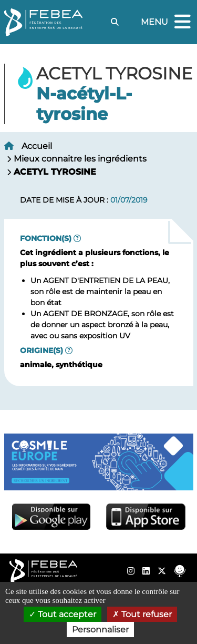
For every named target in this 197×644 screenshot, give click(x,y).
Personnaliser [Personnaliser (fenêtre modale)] (100, 630)
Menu (167, 22)
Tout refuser (142, 614)
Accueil (37, 146)
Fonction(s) (46, 238)
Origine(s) (42, 350)
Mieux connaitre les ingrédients (80, 159)
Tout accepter (63, 614)
